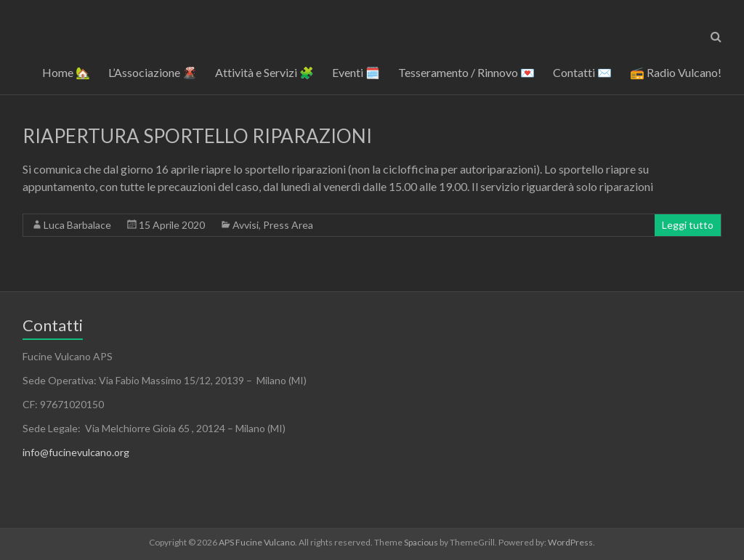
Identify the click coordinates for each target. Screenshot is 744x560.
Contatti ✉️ (582, 72)
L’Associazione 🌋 (153, 72)
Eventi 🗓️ (356, 72)
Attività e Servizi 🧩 (264, 72)
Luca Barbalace (77, 225)
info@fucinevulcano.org (76, 452)
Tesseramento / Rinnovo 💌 (466, 72)
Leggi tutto (688, 225)
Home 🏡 (66, 72)
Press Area (288, 225)
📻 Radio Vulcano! (676, 72)
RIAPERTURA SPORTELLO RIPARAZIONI (197, 136)
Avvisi (246, 225)
